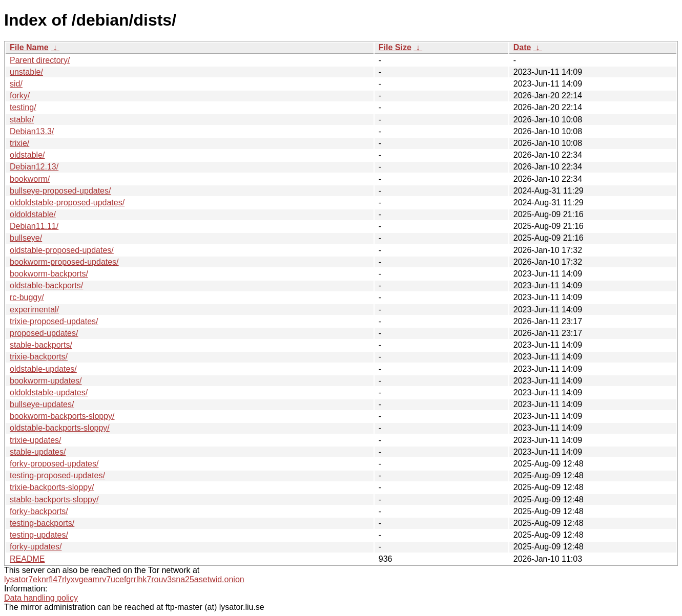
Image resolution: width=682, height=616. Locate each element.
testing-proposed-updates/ (57, 475)
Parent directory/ (40, 60)
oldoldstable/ (33, 214)
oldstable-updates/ (43, 369)
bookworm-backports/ (49, 274)
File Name (29, 47)
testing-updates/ (39, 535)
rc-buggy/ (27, 297)
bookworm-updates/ (46, 381)
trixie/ (19, 143)
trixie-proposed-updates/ (54, 321)
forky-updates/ (36, 547)
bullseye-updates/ (42, 404)
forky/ (20, 95)
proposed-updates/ (44, 333)
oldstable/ (27, 155)
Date (522, 47)
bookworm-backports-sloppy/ (62, 416)
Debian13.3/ (32, 131)
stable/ (22, 120)
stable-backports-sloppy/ (54, 500)
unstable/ (26, 72)
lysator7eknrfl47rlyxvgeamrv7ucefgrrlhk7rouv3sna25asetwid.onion (124, 579)
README (27, 559)
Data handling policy (41, 598)
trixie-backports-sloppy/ (52, 487)
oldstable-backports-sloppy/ (60, 428)
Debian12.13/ (34, 167)
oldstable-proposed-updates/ (62, 250)
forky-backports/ (39, 511)
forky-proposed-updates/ (54, 464)
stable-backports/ (41, 345)
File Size (395, 47)
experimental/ (34, 310)
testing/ (23, 107)
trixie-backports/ (39, 357)
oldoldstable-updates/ (49, 392)
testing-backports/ (42, 523)
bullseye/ (26, 238)
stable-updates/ (38, 452)
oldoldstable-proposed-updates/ (67, 203)
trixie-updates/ (36, 440)
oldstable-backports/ (46, 285)
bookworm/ (30, 179)
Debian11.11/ (34, 226)
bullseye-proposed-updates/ (60, 191)
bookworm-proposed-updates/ (64, 262)
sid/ (16, 84)
